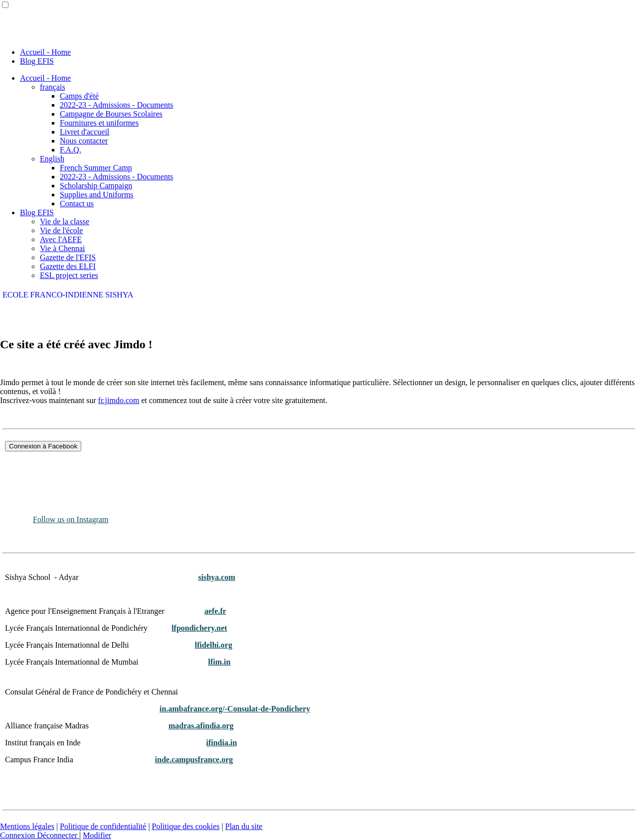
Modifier (97, 835)
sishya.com (217, 577)
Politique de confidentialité (103, 826)
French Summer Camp (96, 168)
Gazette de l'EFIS (68, 257)
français (53, 87)
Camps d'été (79, 96)
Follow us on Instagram (71, 519)
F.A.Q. (71, 150)
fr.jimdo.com (119, 400)
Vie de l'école (61, 230)
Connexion (18, 835)
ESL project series (69, 275)
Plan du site (244, 826)
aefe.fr (215, 611)
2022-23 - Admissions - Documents (117, 105)
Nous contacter (84, 141)
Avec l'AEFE (61, 239)
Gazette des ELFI (68, 266)
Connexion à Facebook (43, 446)
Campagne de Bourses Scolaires (111, 114)
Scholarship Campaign (96, 186)
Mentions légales (27, 826)
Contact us (77, 204)
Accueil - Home (45, 52)
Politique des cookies (186, 826)
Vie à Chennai (63, 248)
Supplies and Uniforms (97, 195)
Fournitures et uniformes (99, 123)
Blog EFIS (37, 61)
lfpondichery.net (199, 628)
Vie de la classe (65, 221)
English (52, 159)
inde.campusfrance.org (194, 760)
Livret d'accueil (84, 132)
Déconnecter (58, 835)
